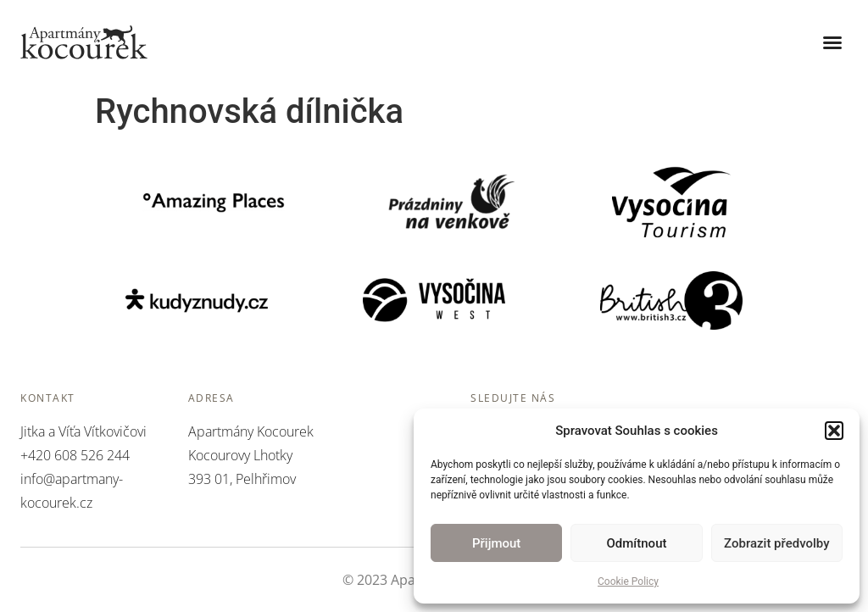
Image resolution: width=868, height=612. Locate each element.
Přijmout (496, 543)
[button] (834, 431)
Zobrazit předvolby (777, 543)
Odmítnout (637, 543)
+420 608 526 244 (75, 455)
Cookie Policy (628, 581)
